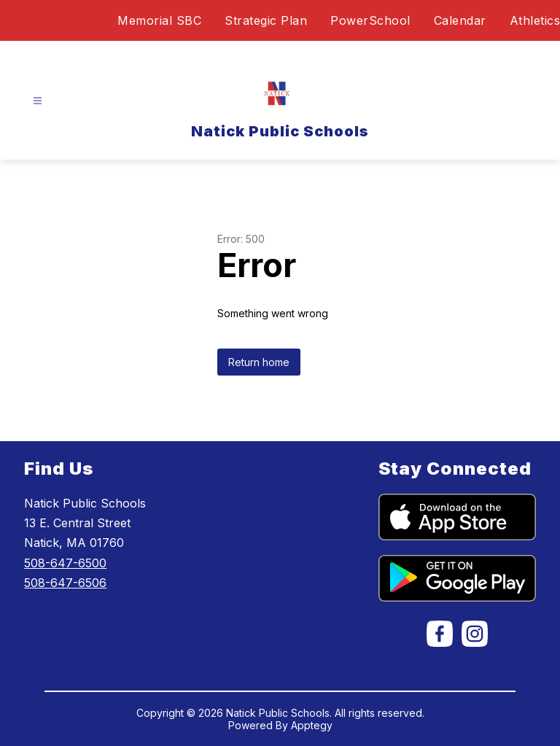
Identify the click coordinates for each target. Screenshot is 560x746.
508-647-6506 (65, 583)
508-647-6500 (65, 563)
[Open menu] (38, 101)
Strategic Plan (266, 20)
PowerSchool (370, 20)
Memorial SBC (159, 20)
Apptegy (312, 725)
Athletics (535, 20)
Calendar (460, 20)
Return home (259, 362)
